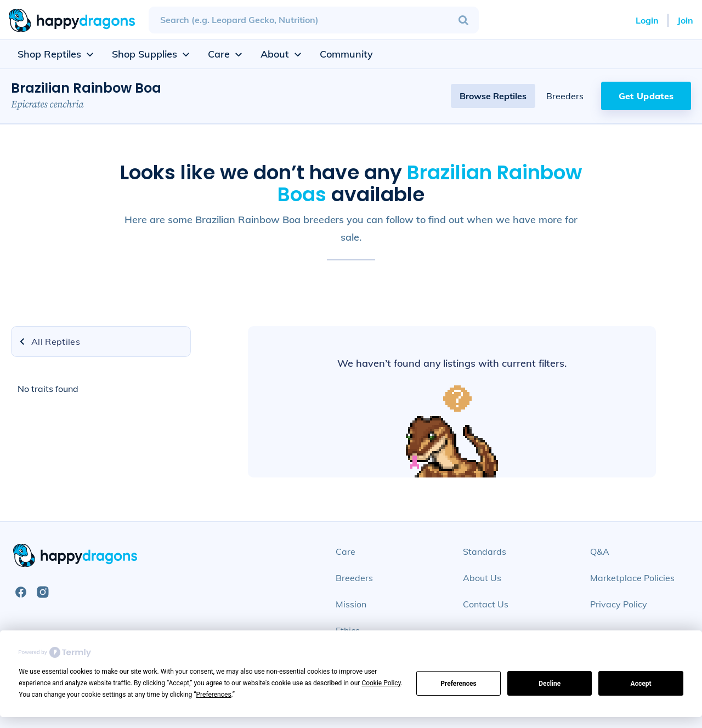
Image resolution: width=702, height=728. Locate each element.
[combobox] (314, 20)
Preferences (458, 684)
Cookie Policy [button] (381, 683)
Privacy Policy (619, 604)
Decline (550, 684)
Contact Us (486, 604)
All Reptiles (49, 342)
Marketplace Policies (632, 578)
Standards (485, 551)
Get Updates (646, 96)
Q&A (600, 551)
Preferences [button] (214, 695)
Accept (641, 684)
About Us (482, 578)
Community (346, 54)
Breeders (565, 96)
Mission (351, 604)
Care (346, 551)
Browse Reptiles (493, 96)
